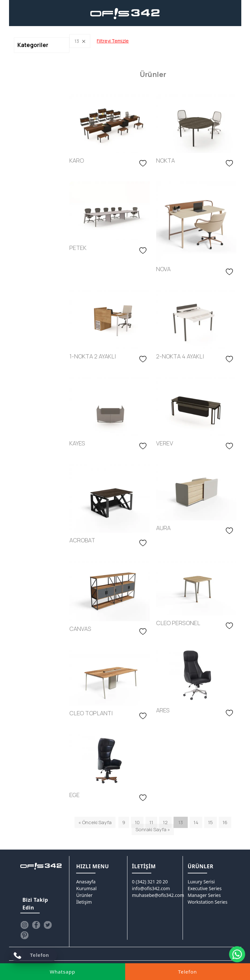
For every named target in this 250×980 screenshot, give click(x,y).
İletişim (84, 902)
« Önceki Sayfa (95, 822)
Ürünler (84, 895)
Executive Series (205, 888)
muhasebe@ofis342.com (158, 895)
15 (210, 822)
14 (196, 822)
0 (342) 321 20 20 (150, 882)
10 (137, 822)
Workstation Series (208, 902)
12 (165, 822)
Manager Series (204, 895)
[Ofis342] (125, 14)
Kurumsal (86, 888)
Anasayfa (86, 882)
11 (151, 822)
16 (225, 822)
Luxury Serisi (201, 882)
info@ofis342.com (151, 888)
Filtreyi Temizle (113, 41)
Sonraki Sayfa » (153, 829)
